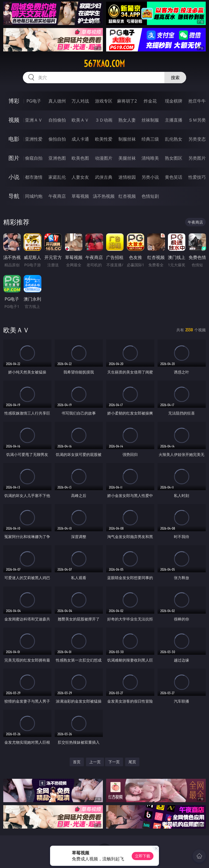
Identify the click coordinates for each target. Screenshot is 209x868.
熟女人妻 (127, 120)
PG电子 (34, 101)
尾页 (132, 762)
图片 (14, 158)
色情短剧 (150, 196)
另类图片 (197, 158)
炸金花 (150, 101)
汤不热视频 (104, 196)
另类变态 (197, 139)
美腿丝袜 (127, 158)
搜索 (175, 78)
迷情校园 (127, 177)
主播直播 (174, 120)
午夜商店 (57, 196)
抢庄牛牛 (197, 101)
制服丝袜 (127, 139)
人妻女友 (80, 177)
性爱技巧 (197, 177)
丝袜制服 (150, 120)
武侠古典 (104, 177)
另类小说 (150, 177)
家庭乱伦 (57, 177)
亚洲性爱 (34, 139)
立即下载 (143, 856)
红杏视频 (127, 196)
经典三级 (150, 139)
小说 (14, 177)
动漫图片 (104, 158)
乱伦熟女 (174, 139)
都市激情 (34, 177)
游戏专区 (104, 101)
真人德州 (57, 101)
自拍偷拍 (57, 120)
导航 (14, 196)
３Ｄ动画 (104, 120)
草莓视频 (80, 196)
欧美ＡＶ (80, 120)
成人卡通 (80, 139)
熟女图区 (174, 158)
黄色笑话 (174, 177)
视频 (14, 120)
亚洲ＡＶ (34, 120)
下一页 (114, 762)
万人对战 (80, 101)
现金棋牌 (174, 101)
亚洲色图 (57, 158)
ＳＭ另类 (197, 120)
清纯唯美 (150, 158)
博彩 (14, 101)
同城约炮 (34, 196)
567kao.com (104, 64)
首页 (77, 762)
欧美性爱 (104, 139)
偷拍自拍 (57, 139)
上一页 (95, 762)
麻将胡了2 (127, 101)
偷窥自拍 (34, 158)
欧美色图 (80, 158)
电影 (14, 139)
